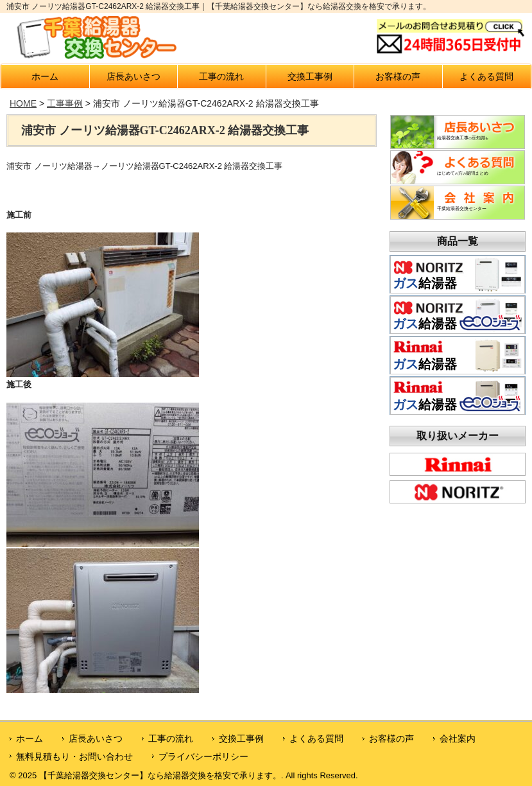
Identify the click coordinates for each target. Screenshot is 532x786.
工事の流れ (221, 76)
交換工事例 (310, 76)
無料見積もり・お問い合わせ (74, 756)
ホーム (45, 76)
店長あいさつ (133, 76)
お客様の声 (398, 76)
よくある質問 (486, 76)
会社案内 (458, 738)
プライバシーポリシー (203, 756)
